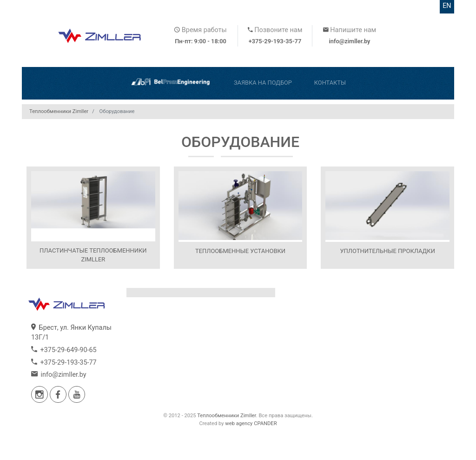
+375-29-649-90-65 (64, 350)
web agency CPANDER (251, 423)
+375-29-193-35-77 (275, 41)
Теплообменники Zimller (226, 416)
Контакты (330, 83)
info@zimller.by (349, 41)
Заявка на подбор (263, 83)
